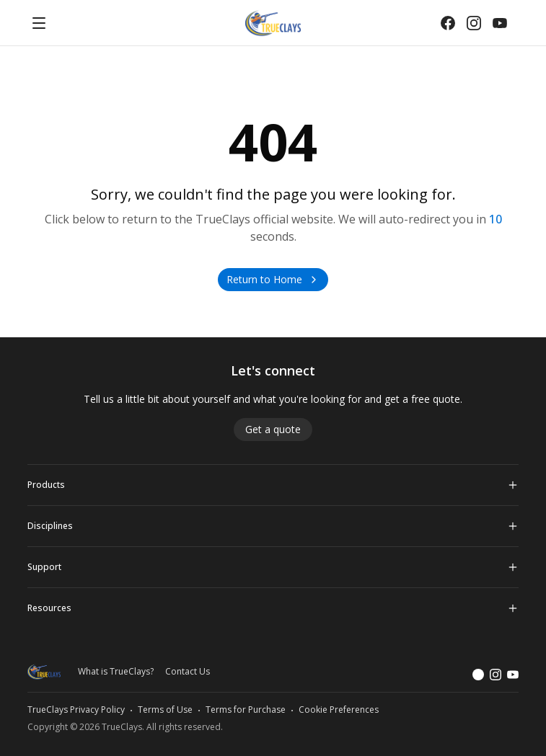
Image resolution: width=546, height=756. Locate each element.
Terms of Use (165, 710)
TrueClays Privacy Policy (76, 710)
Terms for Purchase (246, 710)
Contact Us (188, 672)
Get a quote (273, 429)
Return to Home (273, 279)
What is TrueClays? (116, 672)
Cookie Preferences (339, 710)
